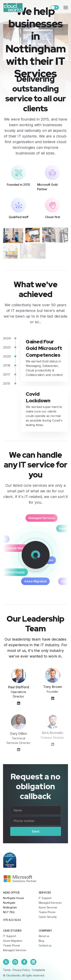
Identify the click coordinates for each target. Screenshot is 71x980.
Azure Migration (13, 941)
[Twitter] (6, 962)
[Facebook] (24, 962)
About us (44, 936)
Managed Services (50, 903)
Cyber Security (48, 917)
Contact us (45, 945)
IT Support (45, 898)
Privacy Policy (21, 970)
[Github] (15, 962)
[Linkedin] (33, 962)
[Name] (36, 810)
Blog (41, 941)
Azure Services (48, 907)
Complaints (38, 970)
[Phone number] (36, 821)
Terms (7, 970)
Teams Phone (47, 912)
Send (35, 831)
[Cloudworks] (13, 8)
